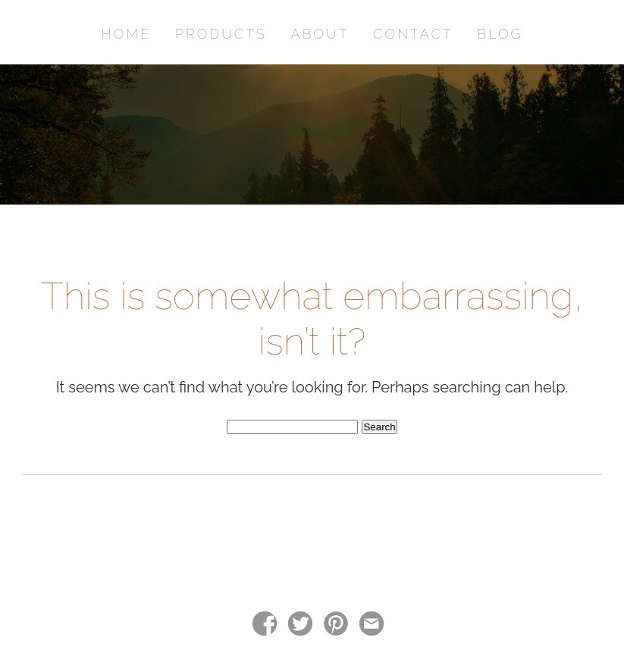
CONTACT (413, 34)
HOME (127, 34)
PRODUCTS (221, 34)
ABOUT (320, 34)
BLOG (500, 34)
